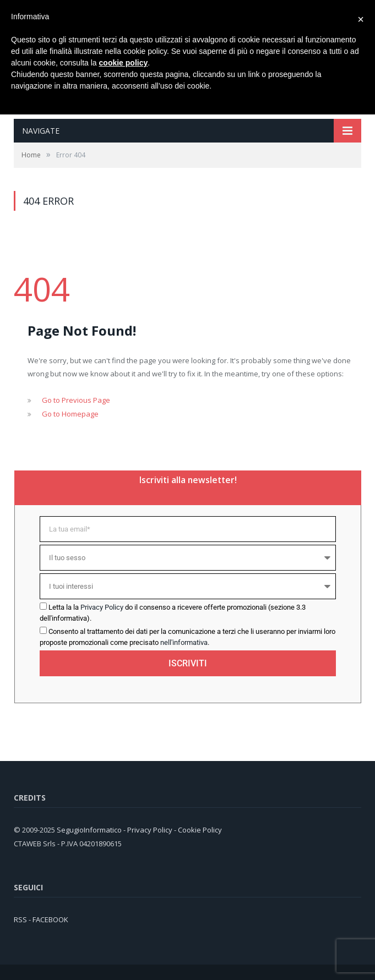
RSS (20, 919)
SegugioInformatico (90, 830)
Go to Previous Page (76, 400)
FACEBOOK (50, 919)
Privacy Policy (102, 607)
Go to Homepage (70, 414)
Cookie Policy (200, 830)
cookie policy (124, 63)
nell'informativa (184, 642)
